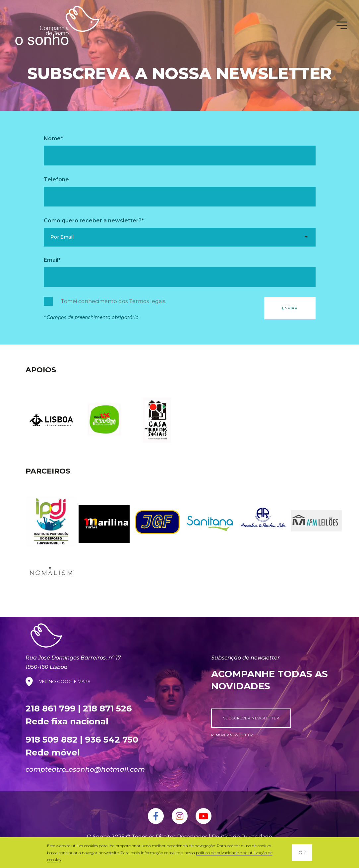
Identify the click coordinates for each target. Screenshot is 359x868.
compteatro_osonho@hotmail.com (85, 769)
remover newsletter (232, 735)
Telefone (56, 180)
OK (302, 852)
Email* (52, 260)
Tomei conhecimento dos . (113, 301)
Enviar (290, 308)
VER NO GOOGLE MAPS (65, 681)
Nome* (53, 138)
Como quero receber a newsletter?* (94, 221)
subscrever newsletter (251, 718)
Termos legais (147, 301)
